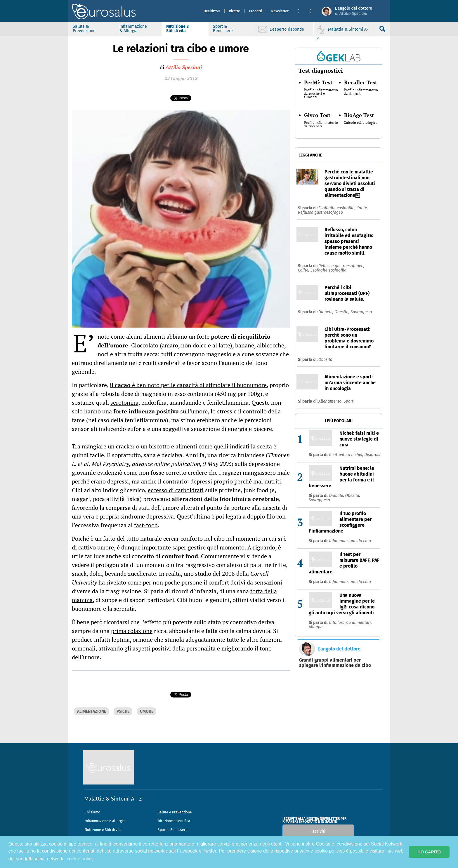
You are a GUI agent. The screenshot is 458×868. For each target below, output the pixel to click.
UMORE (147, 711)
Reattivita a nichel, (347, 455)
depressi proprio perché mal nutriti (236, 481)
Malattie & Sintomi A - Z (113, 799)
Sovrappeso (361, 312)
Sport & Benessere (223, 29)
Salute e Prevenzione (175, 812)
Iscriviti (318, 831)
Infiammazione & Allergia (133, 29)
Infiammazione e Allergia (105, 821)
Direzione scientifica (174, 821)
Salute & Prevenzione (84, 29)
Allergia (316, 627)
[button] (301, 11)
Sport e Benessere (173, 830)
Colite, (362, 208)
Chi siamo (92, 812)
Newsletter (280, 11)
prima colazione (132, 631)
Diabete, (326, 312)
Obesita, (342, 312)
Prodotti (256, 11)
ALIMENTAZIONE (92, 711)
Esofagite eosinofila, (338, 208)
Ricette (235, 11)
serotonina (124, 402)
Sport (348, 401)
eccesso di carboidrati (176, 490)
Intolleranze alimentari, (351, 623)
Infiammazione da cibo (350, 541)
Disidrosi (372, 455)
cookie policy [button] (80, 859)
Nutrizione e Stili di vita (103, 830)
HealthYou (212, 11)
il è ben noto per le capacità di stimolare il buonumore (188, 385)
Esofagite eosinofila (328, 270)
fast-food (146, 525)
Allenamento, (331, 401)
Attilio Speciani (184, 67)
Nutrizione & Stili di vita (178, 29)
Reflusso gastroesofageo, (341, 266)
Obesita (325, 360)
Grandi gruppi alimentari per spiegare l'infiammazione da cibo (335, 663)
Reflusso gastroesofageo (320, 212)
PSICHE (123, 711)
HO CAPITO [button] (429, 852)
